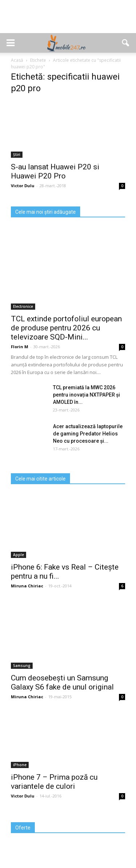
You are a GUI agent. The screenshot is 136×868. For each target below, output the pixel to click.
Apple (18, 555)
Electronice (23, 306)
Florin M (20, 347)
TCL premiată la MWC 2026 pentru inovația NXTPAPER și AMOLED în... (86, 395)
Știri (17, 154)
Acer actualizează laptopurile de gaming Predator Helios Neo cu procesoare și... (88, 434)
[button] (126, 43)
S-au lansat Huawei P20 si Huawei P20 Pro (55, 171)
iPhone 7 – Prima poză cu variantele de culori (54, 782)
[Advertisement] (68, 20)
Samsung (22, 666)
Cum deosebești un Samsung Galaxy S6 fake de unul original (62, 682)
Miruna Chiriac (27, 586)
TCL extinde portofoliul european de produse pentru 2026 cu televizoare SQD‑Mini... (66, 328)
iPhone (20, 765)
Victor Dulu (23, 186)
